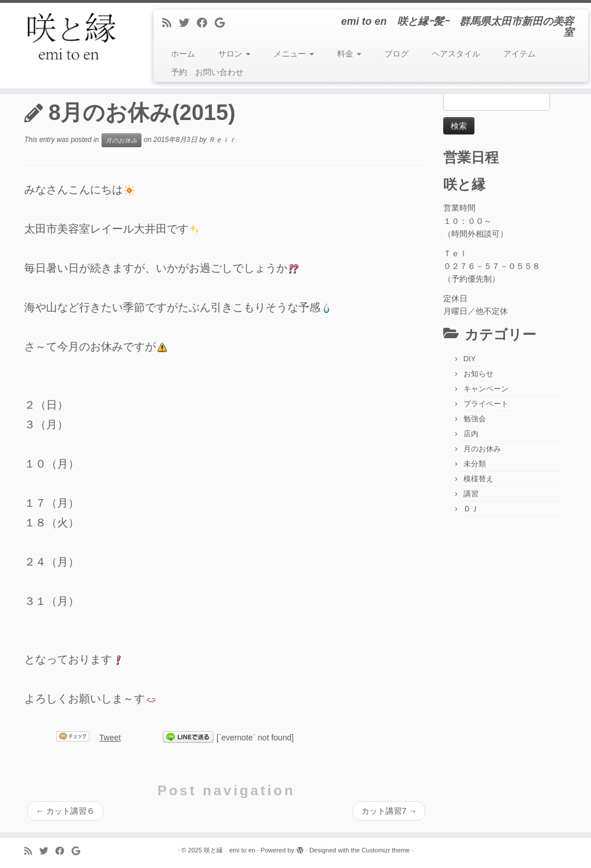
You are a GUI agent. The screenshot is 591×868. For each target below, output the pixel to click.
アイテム (519, 54)
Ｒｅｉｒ (222, 140)
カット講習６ (65, 811)
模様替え (478, 479)
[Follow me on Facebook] (206, 23)
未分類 (475, 464)
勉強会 (475, 419)
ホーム (183, 54)
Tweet (110, 738)
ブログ (397, 54)
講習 (471, 494)
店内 (471, 434)
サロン (234, 54)
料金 (349, 54)
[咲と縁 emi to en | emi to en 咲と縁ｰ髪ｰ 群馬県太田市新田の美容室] (69, 38)
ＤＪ (471, 509)
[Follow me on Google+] (223, 23)
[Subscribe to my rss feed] (171, 23)
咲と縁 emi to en (229, 850)
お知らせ (478, 374)
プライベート (486, 404)
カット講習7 (389, 811)
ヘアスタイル (456, 54)
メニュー (294, 54)
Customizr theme (385, 850)
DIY (470, 359)
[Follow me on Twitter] (188, 23)
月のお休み (121, 140)
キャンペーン (486, 389)
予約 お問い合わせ (207, 72)
